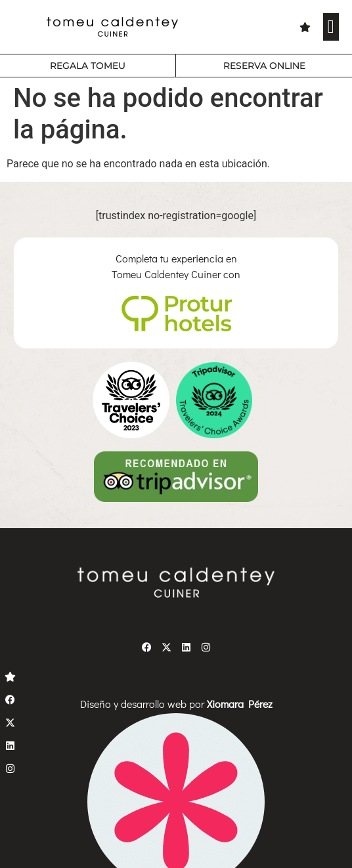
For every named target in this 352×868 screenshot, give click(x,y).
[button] (331, 27)
